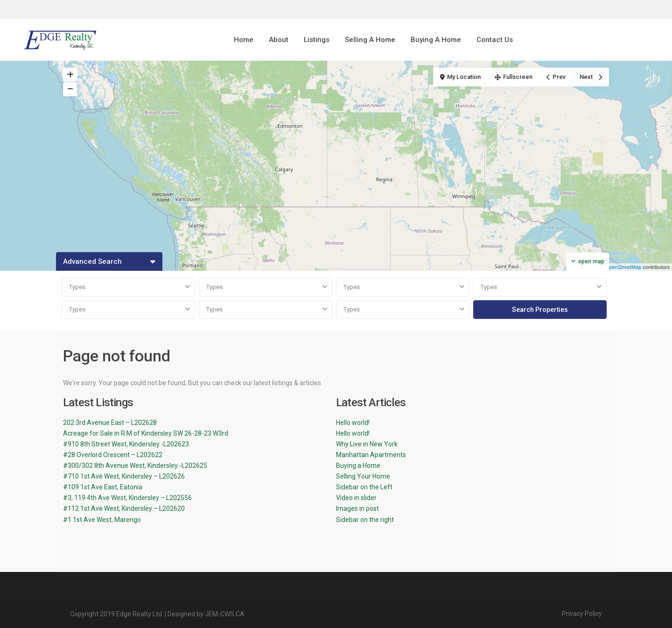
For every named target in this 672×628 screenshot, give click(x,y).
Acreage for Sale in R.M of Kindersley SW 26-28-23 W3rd (146, 433)
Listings (317, 40)
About (279, 40)
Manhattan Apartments (371, 455)
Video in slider (356, 498)
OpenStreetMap (623, 267)
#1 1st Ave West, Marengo (102, 520)
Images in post (357, 508)
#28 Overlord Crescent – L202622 (113, 455)
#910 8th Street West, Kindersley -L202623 (126, 444)
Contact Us (495, 40)
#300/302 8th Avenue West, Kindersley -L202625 (135, 466)
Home (244, 40)
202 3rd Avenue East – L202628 (110, 423)
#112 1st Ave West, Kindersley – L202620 (124, 508)
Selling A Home (370, 40)
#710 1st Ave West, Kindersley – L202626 (124, 476)
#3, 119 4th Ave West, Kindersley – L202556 (127, 498)
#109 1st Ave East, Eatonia (103, 487)
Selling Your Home (363, 476)
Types (77, 287)
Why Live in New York (367, 444)
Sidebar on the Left (364, 487)
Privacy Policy (582, 614)
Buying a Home (358, 466)
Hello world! (353, 423)
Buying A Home (436, 40)
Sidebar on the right (365, 520)
